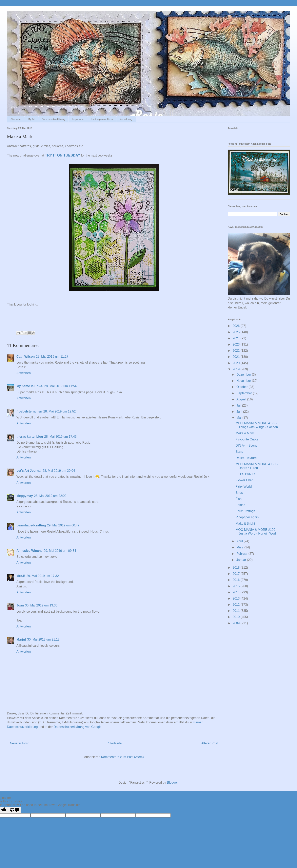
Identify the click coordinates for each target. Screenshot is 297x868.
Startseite (16, 119)
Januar (242, 560)
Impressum (78, 119)
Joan (20, 605)
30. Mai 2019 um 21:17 (43, 639)
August (242, 399)
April (240, 541)
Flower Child (244, 480)
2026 (237, 326)
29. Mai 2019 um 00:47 (63, 525)
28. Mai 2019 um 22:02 (50, 496)
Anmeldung (126, 119)
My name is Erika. (30, 386)
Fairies (240, 505)
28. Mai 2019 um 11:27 (52, 357)
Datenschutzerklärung (54, 119)
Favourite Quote (247, 439)
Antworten (24, 373)
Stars (239, 452)
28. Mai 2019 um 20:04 (59, 471)
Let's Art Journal (29, 471)
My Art (31, 119)
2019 (237, 369)
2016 (237, 580)
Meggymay (25, 496)
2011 (237, 611)
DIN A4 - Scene (247, 445)
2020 (237, 363)
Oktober (242, 387)
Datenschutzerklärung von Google (78, 727)
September (245, 393)
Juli (239, 405)
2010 (237, 617)
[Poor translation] (14, 810)
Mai (239, 418)
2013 (237, 598)
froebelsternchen (29, 411)
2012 (237, 605)
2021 (237, 357)
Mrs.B (21, 576)
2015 (237, 586)
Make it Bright (245, 524)
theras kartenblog (30, 437)
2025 (237, 332)
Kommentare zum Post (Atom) (122, 757)
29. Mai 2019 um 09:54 (60, 551)
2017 (237, 574)
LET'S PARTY (245, 474)
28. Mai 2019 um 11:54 (60, 386)
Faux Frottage (246, 511)
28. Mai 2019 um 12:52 (60, 411)
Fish (239, 499)
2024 (237, 338)
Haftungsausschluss (102, 119)
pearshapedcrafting (31, 525)
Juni (240, 412)
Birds (239, 493)
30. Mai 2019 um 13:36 (41, 605)
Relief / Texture (246, 458)
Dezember (244, 375)
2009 (237, 623)
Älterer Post (209, 743)
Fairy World (244, 487)
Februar (242, 554)
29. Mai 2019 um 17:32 (43, 576)
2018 (237, 568)
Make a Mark (245, 433)
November (244, 381)
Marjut (21, 639)
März (240, 547)
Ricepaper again (247, 517)
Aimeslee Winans (29, 551)
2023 (237, 344)
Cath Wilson (26, 357)
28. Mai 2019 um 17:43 (60, 437)
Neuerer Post (19, 743)
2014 (237, 592)
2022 (237, 351)
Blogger (172, 783)
